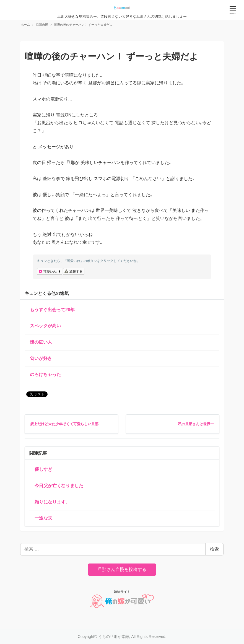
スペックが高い (45, 326)
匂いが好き (41, 358)
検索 (214, 549)
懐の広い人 (41, 342)
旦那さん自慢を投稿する (122, 569)
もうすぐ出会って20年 (52, 310)
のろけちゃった (45, 374)
